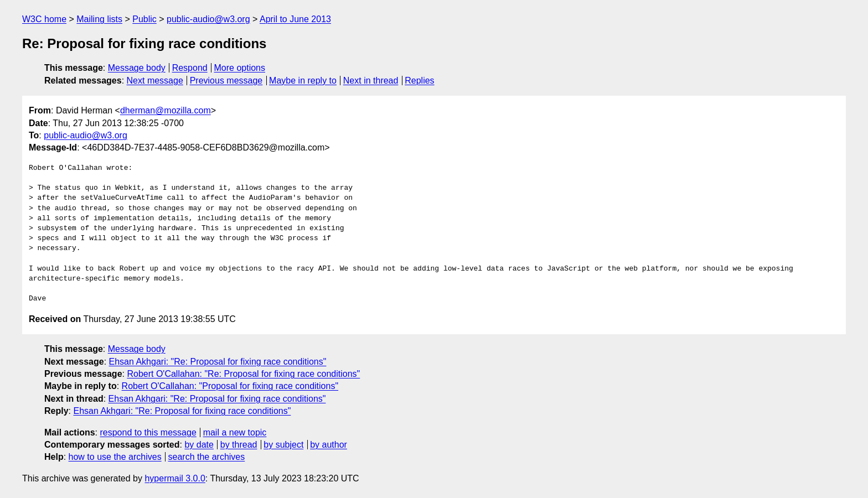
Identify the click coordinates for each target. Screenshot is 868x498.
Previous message (226, 81)
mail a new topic (235, 432)
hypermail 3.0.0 (175, 478)
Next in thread (371, 81)
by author (329, 445)
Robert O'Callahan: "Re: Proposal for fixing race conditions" (243, 374)
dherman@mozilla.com (166, 110)
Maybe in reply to (303, 81)
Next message (155, 81)
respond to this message (148, 432)
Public (144, 19)
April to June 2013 (295, 19)
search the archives (207, 457)
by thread (239, 445)
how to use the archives (115, 457)
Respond (190, 68)
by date (199, 445)
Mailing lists (99, 19)
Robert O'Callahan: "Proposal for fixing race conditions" (230, 386)
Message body (137, 68)
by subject (283, 445)
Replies (419, 81)
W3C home (44, 19)
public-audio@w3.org (208, 19)
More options (240, 68)
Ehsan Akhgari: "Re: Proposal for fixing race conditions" (218, 362)
